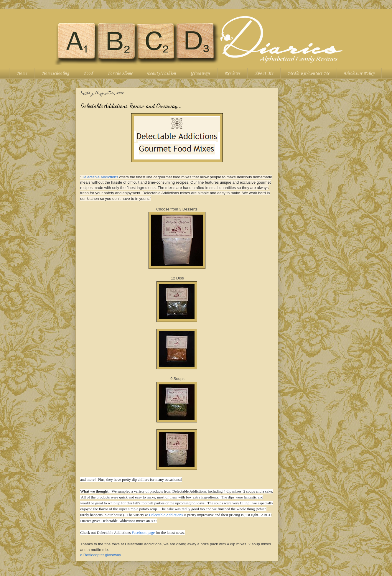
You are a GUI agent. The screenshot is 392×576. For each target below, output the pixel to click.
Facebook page (143, 533)
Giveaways (200, 73)
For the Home (120, 73)
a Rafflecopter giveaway (101, 555)
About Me (264, 73)
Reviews (232, 73)
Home (22, 73)
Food (88, 73)
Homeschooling (55, 73)
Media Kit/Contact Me (309, 73)
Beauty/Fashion (162, 73)
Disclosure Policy (359, 73)
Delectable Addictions (100, 177)
